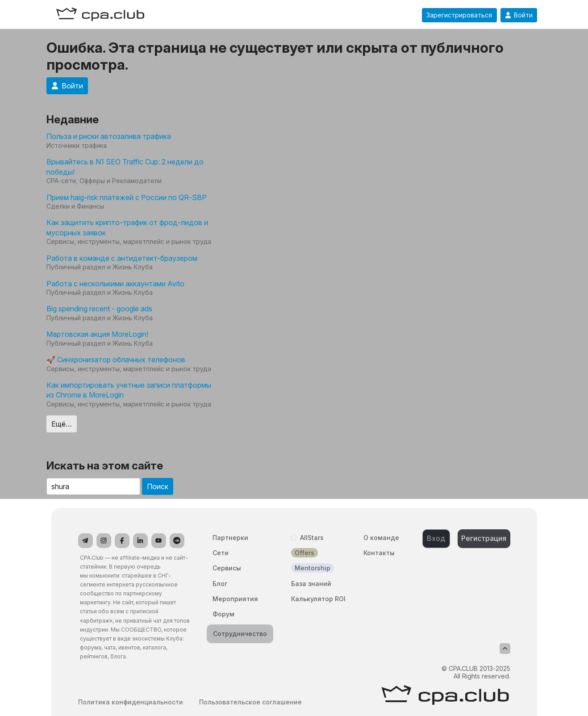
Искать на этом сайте (105, 466)
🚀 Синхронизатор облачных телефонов (116, 360)
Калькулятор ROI (318, 599)
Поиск (158, 486)
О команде (381, 538)
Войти (519, 15)
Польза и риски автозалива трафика (109, 136)
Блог (220, 584)
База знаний (311, 584)
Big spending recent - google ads (99, 309)
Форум (223, 614)
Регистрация (484, 538)
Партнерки (230, 538)
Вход (436, 538)
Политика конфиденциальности (131, 702)
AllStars (312, 538)
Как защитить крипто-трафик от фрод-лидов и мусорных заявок (127, 227)
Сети (221, 553)
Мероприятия (235, 599)
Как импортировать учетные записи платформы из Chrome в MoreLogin (129, 390)
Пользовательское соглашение (250, 702)
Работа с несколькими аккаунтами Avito (115, 284)
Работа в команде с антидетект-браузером (122, 258)
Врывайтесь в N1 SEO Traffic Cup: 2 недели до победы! (125, 167)
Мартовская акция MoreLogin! (97, 334)
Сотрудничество (240, 634)
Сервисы (227, 568)
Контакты (379, 553)
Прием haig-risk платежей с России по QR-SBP (127, 197)
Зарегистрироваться (459, 15)
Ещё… (62, 424)
